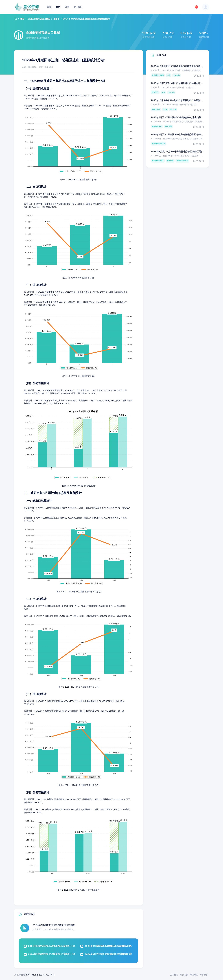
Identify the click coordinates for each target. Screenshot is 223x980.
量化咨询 (25, 975)
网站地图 (194, 975)
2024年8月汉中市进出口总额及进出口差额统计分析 (108, 954)
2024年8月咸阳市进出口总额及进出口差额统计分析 (108, 946)
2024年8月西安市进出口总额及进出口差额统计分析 (52, 946)
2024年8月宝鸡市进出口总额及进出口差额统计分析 (52, 954)
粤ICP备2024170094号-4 (43, 975)
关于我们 (174, 975)
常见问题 (184, 975)
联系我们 (204, 975)
